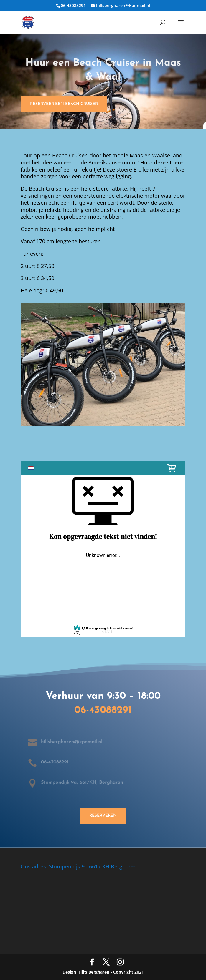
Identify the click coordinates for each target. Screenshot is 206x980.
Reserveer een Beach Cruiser (64, 104)
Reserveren (103, 816)
